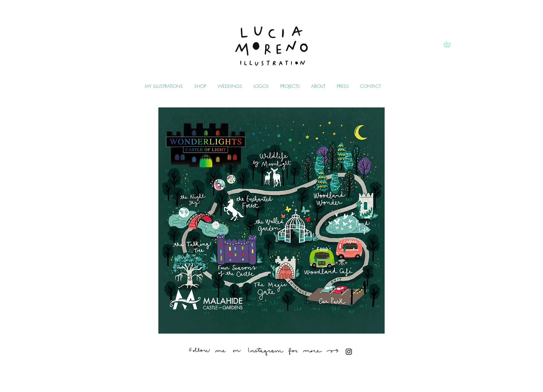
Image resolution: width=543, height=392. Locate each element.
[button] (450, 44)
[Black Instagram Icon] (349, 352)
